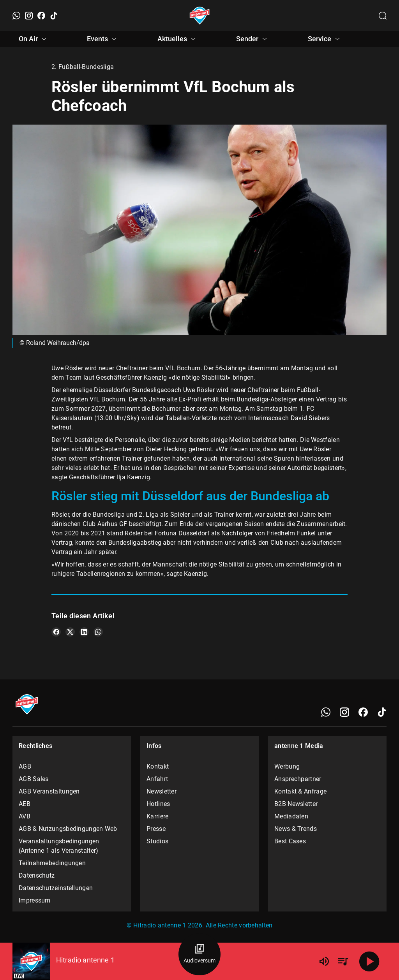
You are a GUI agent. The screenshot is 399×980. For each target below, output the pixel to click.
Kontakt (158, 766)
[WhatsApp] (16, 16)
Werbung (287, 766)
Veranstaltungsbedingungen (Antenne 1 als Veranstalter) (59, 846)
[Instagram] (29, 16)
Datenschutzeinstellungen (56, 888)
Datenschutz (37, 875)
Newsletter (162, 791)
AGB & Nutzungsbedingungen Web (68, 829)
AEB (25, 804)
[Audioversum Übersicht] (199, 954)
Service (325, 39)
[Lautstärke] (324, 961)
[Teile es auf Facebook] (56, 632)
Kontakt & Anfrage (300, 791)
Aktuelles (178, 39)
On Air (34, 39)
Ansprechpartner (298, 779)
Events (103, 39)
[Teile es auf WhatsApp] (98, 632)
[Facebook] (41, 16)
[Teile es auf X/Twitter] (70, 632)
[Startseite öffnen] (200, 16)
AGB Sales (34, 779)
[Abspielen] (369, 961)
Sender (253, 39)
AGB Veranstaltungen (49, 791)
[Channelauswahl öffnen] (383, 16)
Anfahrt (157, 779)
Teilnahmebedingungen (52, 863)
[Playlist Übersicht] (343, 961)
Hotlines (158, 804)
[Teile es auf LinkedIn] (84, 632)
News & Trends (296, 829)
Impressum (35, 900)
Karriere (157, 816)
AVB (25, 816)
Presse (156, 829)
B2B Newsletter (296, 804)
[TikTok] (54, 16)
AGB (25, 766)
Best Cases (290, 841)
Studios (157, 841)
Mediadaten (291, 816)
